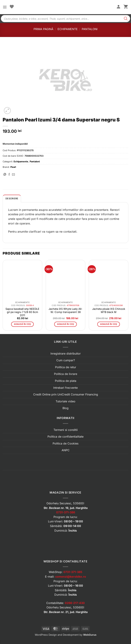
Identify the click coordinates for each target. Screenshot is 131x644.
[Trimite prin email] (13, 175)
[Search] (126, 19)
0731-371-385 (73, 572)
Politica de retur (66, 367)
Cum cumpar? (66, 360)
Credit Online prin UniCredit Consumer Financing (66, 394)
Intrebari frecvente (65, 388)
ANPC (66, 450)
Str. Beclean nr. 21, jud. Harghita (66, 612)
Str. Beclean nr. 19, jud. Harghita (66, 508)
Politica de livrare (66, 374)
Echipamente (68, 29)
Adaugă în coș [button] (22, 324)
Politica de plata (66, 381)
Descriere (12, 199)
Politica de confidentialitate (65, 437)
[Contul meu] (118, 7)
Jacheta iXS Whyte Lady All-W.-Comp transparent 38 (65, 310)
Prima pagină (43, 29)
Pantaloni (90, 29)
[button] (5, 7)
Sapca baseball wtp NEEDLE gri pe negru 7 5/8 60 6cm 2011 (22, 312)
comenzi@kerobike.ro (71, 577)
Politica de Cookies (65, 443)
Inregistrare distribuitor (66, 354)
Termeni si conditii (66, 430)
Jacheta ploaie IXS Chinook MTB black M (109, 310)
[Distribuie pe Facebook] (9, 175)
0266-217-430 (75, 603)
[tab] (12, 198)
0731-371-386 (66, 512)
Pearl (13, 167)
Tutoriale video (65, 401)
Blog (65, 408)
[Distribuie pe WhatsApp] (5, 175)
